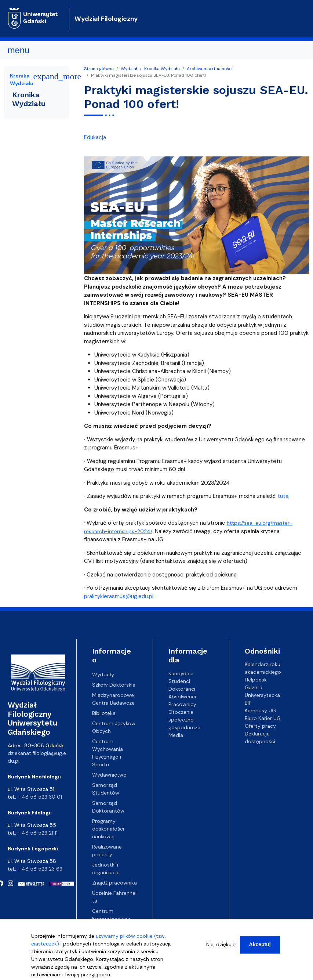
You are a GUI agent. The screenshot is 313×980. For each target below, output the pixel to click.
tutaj (283, 496)
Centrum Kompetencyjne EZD (111, 919)
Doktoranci (182, 688)
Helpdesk (256, 680)
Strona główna (99, 69)
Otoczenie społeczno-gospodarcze (184, 719)
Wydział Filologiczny (106, 19)
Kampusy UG (260, 710)
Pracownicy (182, 704)
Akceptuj (260, 950)
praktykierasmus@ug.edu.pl (119, 596)
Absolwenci (182, 696)
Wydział (129, 69)
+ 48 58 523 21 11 (38, 833)
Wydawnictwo (109, 775)
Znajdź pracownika (114, 883)
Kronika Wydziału (162, 69)
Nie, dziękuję (221, 950)
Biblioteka (104, 713)
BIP (248, 703)
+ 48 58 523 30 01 (40, 797)
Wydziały (103, 675)
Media (176, 735)
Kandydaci (181, 673)
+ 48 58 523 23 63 (40, 869)
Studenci (179, 681)
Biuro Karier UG (263, 718)
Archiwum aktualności (210, 69)
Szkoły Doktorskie (114, 685)
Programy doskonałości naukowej (108, 829)
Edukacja (95, 137)
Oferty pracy (260, 726)
